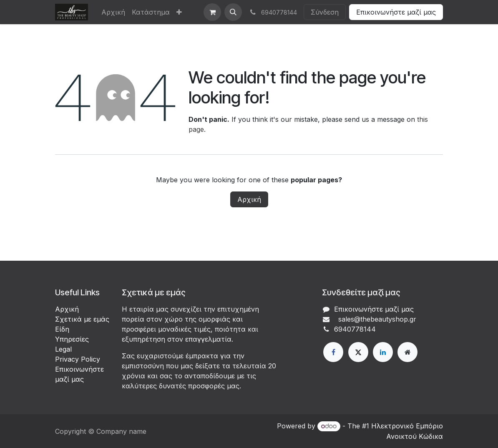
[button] (233, 12)
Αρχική (249, 199)
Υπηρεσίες (72, 339)
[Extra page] (407, 352)
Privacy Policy (78, 359)
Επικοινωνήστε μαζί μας (396, 12)
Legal (63, 349)
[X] (358, 352)
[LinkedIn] (383, 352)
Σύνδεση (325, 12)
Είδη (62, 329)
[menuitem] (113, 12)
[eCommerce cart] (212, 12)
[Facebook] (333, 352)
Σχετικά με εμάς (82, 319)
